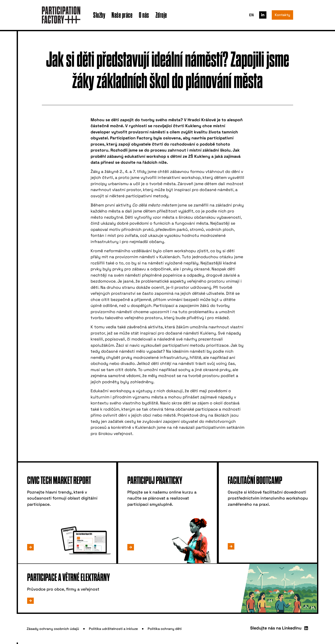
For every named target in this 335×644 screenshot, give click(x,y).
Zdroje (161, 15)
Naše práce (122, 15)
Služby (99, 15)
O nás (144, 15)
